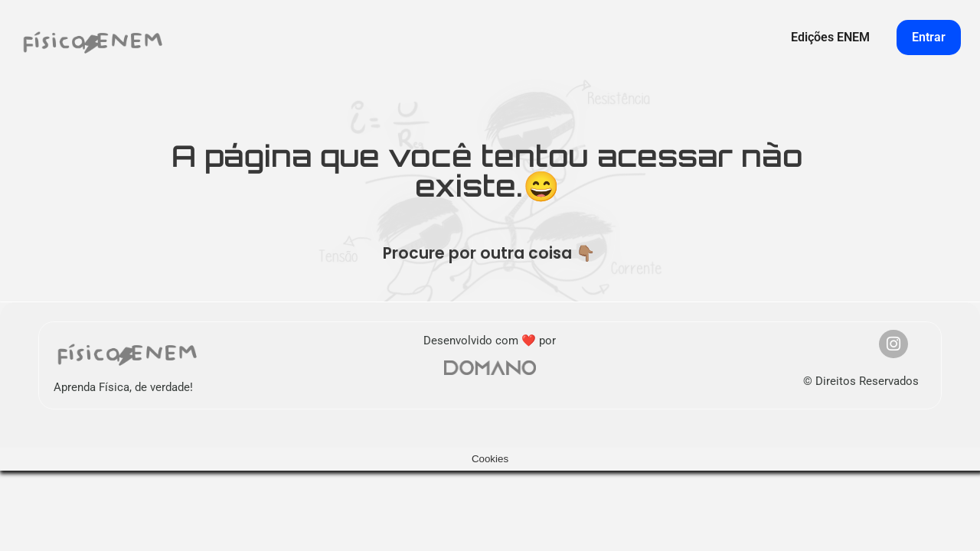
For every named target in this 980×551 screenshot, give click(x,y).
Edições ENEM (830, 37)
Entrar (929, 37)
